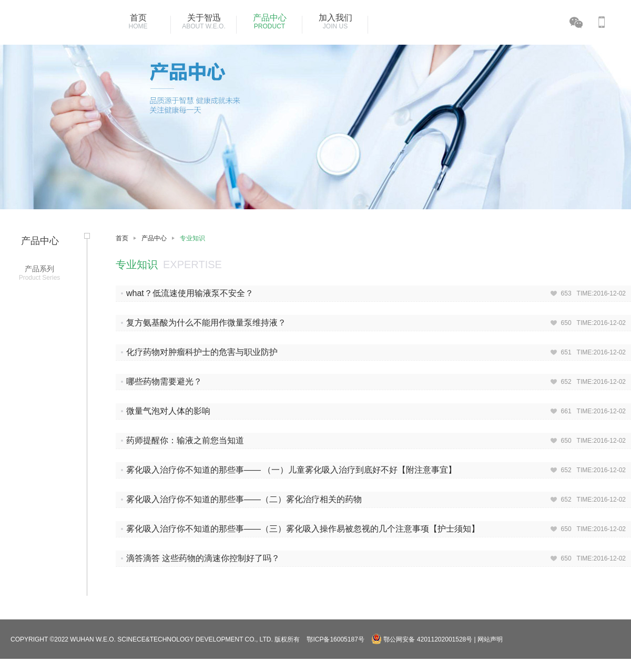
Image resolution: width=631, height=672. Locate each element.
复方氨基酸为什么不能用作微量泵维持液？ (206, 323)
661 (566, 411)
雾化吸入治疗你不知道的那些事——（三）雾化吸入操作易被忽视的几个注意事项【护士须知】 (303, 529)
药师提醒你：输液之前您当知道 (185, 440)
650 (566, 323)
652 (566, 382)
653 (566, 293)
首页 (122, 238)
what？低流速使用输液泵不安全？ (190, 293)
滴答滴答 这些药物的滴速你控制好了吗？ (203, 558)
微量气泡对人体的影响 (168, 411)
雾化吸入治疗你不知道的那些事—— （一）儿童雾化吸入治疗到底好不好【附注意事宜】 (291, 470)
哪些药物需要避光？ (164, 381)
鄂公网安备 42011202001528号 (423, 639)
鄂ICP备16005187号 (335, 639)
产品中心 (154, 238)
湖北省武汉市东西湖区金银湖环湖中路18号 (410, 667)
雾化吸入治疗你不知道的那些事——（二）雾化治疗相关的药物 (244, 499)
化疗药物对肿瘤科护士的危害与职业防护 (202, 352)
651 (566, 352)
